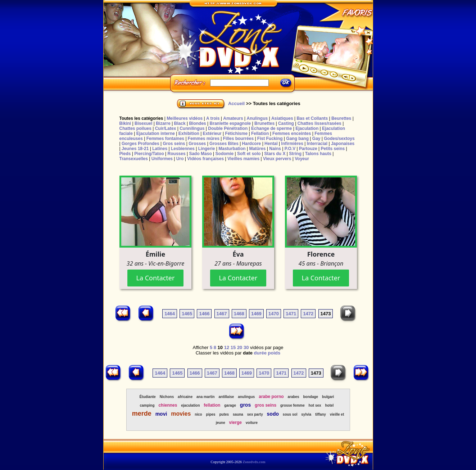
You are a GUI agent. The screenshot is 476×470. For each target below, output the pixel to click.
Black (180, 123)
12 (227, 347)
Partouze (308, 149)
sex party (255, 414)
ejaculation (190, 405)
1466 (204, 314)
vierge (235, 422)
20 (240, 347)
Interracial (317, 144)
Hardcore (252, 144)
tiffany (321, 414)
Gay (316, 139)
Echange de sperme (271, 128)
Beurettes (341, 118)
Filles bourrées (238, 139)
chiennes (168, 405)
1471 (291, 314)
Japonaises (343, 144)
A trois (213, 118)
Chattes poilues (135, 128)
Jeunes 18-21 (135, 149)
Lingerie (207, 149)
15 (233, 347)
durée (260, 353)
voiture (252, 423)
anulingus (246, 397)
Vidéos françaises (205, 159)
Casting (286, 123)
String (295, 154)
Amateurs (233, 118)
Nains (275, 149)
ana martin (206, 397)
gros (245, 405)
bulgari (328, 397)
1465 (187, 314)
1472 (308, 314)
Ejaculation (307, 128)
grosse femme (293, 405)
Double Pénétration (228, 128)
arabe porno (271, 397)
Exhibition (189, 134)
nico (198, 414)
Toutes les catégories (141, 118)
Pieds (125, 154)
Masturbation (232, 149)
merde (142, 413)
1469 (256, 314)
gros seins (266, 405)
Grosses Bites (224, 144)
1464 (170, 314)
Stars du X (275, 154)
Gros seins (174, 144)
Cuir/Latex (166, 128)
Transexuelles (134, 159)
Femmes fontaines (165, 139)
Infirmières (292, 144)
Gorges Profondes (140, 144)
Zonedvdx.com (254, 462)
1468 (239, 314)
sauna (238, 414)
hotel (329, 405)
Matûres (257, 149)
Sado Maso (200, 154)
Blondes (197, 123)
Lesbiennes (183, 149)
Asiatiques (282, 118)
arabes (293, 397)
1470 (274, 314)
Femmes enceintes (292, 134)
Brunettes (264, 123)
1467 (222, 314)
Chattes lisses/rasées (319, 123)
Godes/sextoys (339, 139)
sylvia (306, 414)
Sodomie (225, 154)
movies (181, 414)
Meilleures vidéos (185, 118)
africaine (185, 397)
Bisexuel (143, 123)
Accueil (236, 103)
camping (147, 405)
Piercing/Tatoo (149, 154)
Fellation (260, 134)
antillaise (226, 397)
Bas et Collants (312, 118)
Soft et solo (249, 154)
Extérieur (212, 134)
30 (246, 347)
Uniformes (162, 159)
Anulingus (257, 118)
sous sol (290, 414)
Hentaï (271, 144)
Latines (160, 149)
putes (224, 414)
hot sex (315, 405)
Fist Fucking (270, 139)
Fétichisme (236, 134)
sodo (273, 414)
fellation (212, 405)
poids (274, 353)
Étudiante (148, 397)
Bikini (125, 123)
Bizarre (163, 123)
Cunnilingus (192, 128)
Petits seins (333, 149)
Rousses (177, 154)
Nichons (167, 397)
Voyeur (302, 159)
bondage (311, 397)
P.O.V (290, 149)
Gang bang (297, 139)
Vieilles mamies (243, 159)
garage (230, 405)
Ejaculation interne (156, 134)
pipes (211, 414)
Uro (180, 159)
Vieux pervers (277, 159)
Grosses (197, 144)
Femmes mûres (204, 139)
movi (161, 414)
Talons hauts (318, 154)
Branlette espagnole (230, 123)
